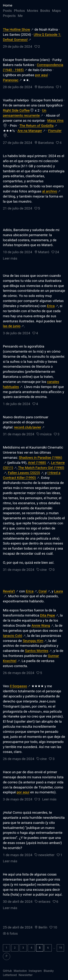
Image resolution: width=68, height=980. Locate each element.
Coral (43, 591)
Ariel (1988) (37, 463)
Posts (7, 11)
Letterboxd (10, 975)
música (46, 434)
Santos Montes (37, 651)
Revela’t (9, 591)
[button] (37, 47)
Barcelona (46, 87)
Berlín (43, 927)
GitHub (7, 971)
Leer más (10, 258)
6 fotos (12, 933)
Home (8, 5)
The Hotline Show (17, 29)
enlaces (44, 902)
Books (45, 11)
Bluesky (49, 971)
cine (43, 570)
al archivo (50, 191)
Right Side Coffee (16, 110)
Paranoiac (11, 80)
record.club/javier (28, 427)
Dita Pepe (48, 615)
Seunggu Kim (33, 641)
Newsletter (26, 975)
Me (20, 16)
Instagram (35, 971)
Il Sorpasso (18, 686)
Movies (33, 11)
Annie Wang (41, 625)
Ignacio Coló (13, 636)
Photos (19, 11)
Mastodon (20, 971)
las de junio (12, 326)
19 (60, 948)
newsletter (46, 855)
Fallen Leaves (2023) (24, 473)
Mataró (44, 252)
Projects (9, 16)
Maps (56, 11)
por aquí (42, 75)
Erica (51, 306)
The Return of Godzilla (37, 126)
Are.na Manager (30, 131)
